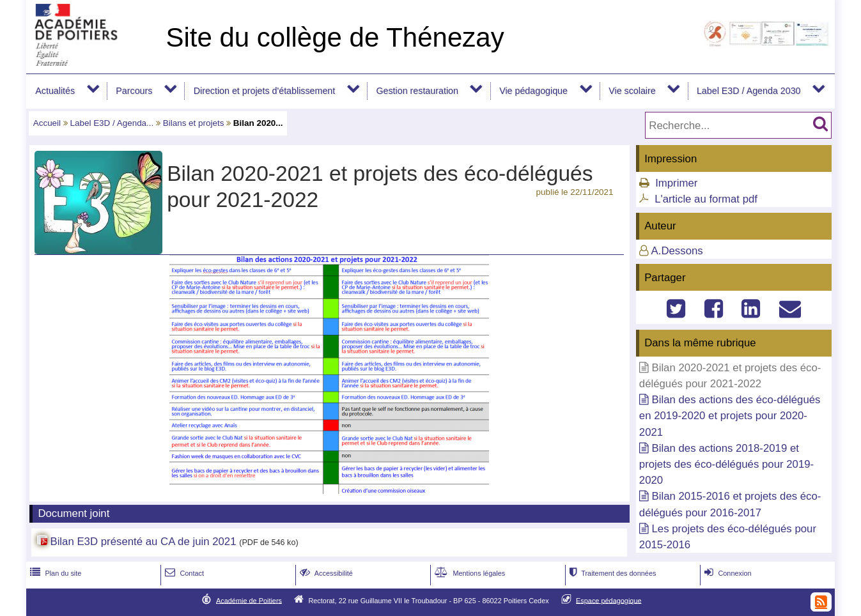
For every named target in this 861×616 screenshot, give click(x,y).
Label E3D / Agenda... (112, 123)
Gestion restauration (417, 91)
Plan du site (54, 573)
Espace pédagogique (609, 600)
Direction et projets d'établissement (265, 91)
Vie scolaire (632, 91)
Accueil (47, 123)
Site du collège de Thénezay (335, 37)
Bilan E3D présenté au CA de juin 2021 (143, 542)
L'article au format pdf (706, 199)
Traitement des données (611, 573)
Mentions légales (469, 573)
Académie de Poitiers (249, 600)
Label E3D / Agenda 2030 (749, 91)
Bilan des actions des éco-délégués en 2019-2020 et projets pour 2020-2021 (730, 416)
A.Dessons (677, 251)
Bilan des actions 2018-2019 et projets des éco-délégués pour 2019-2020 (726, 464)
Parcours (134, 91)
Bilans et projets (194, 123)
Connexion (726, 573)
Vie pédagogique (533, 91)
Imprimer (676, 183)
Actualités (55, 91)
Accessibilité (325, 573)
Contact (183, 573)
